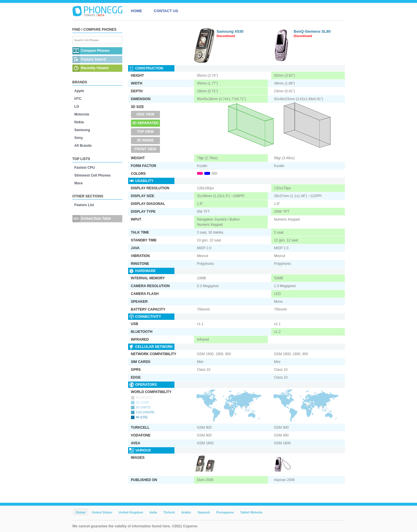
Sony (79, 138)
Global (81, 512)
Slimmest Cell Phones (93, 175)
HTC (78, 99)
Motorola (82, 114)
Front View (145, 149)
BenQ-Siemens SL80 (312, 31)
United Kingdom (131, 512)
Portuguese (225, 512)
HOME (137, 11)
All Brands (83, 146)
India (153, 512)
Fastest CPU (85, 168)
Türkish (169, 512)
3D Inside (145, 140)
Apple (79, 91)
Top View (145, 132)
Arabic (186, 512)
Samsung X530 (230, 31)
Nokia (79, 122)
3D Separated (145, 123)
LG (77, 107)
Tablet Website (251, 512)
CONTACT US (166, 11)
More (79, 183)
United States (102, 512)
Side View (145, 114)
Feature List (84, 205)
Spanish (204, 512)
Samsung (82, 130)
